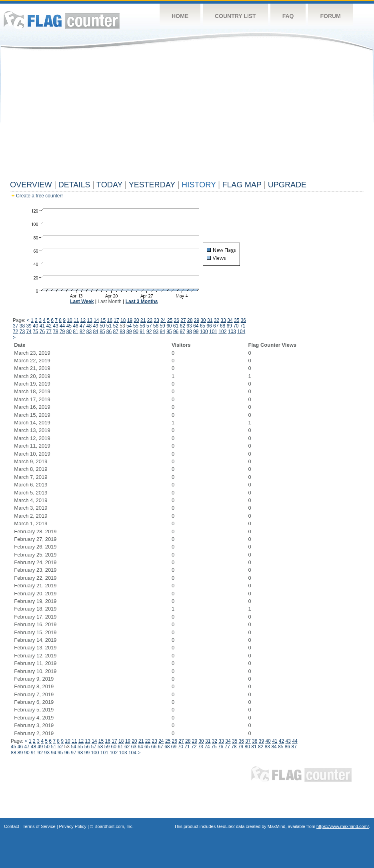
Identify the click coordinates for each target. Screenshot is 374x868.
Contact (12, 826)
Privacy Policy (73, 826)
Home (180, 16)
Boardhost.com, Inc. (114, 826)
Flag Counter (62, 20)
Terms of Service (39, 826)
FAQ (288, 16)
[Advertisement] (187, 117)
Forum (330, 16)
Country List (235, 16)
